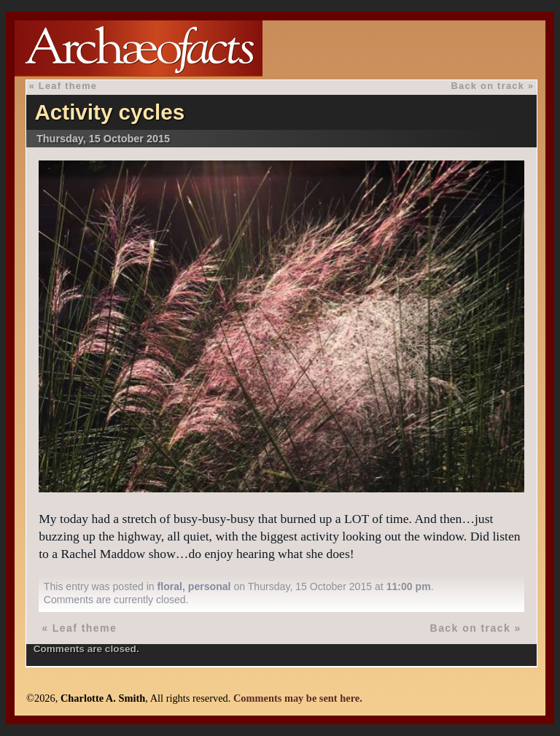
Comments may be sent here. (298, 698)
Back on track (488, 86)
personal (210, 586)
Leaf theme (68, 86)
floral (170, 586)
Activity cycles (109, 112)
